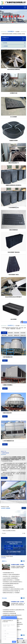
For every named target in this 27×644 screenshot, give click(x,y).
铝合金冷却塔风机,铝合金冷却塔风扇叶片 (14, 297)
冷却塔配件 (11, 32)
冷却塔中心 (11, 326)
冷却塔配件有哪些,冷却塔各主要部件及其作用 (12, 615)
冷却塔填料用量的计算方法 (8, 573)
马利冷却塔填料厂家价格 (14, 275)
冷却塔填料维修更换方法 (8, 585)
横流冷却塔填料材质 (14, 230)
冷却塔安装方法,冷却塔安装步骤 (9, 613)
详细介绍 (4, 478)
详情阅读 (5, 361)
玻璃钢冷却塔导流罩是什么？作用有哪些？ (12, 580)
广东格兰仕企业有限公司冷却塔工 (9, 531)
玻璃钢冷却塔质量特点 (8, 385)
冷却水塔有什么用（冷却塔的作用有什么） (12, 576)
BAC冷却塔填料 (13, 117)
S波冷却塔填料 (13, 319)
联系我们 (24, 641)
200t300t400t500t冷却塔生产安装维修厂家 (11, 591)
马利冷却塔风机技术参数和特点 (14, 69)
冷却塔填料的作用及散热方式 (9, 587)
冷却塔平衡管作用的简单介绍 (9, 612)
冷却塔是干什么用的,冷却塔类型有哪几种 (11, 575)
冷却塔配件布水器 (14, 93)
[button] (13, 22)
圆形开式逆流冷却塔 (7, 413)
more (23, 561)
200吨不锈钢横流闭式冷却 (9, 441)
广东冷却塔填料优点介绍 (14, 208)
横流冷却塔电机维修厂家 (14, 163)
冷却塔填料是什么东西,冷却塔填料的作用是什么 (13, 582)
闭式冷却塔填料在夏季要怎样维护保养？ (11, 584)
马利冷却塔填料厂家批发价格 (14, 252)
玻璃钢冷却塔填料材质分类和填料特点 (14, 185)
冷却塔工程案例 (6, 508)
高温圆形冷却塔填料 (14, 141)
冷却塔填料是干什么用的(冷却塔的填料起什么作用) (13, 589)
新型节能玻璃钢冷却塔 (8, 357)
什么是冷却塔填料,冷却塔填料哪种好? (11, 578)
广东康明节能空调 (14, 3)
